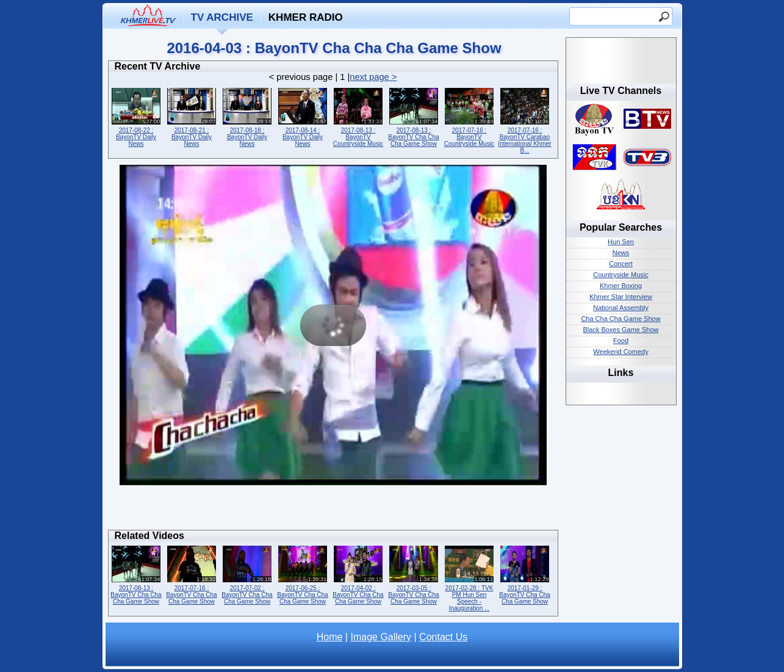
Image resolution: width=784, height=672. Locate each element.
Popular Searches (621, 227)
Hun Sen (621, 242)
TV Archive (222, 17)
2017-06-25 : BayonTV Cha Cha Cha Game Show (303, 574)
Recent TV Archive (158, 66)
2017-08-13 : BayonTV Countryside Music (358, 116)
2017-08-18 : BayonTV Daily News (247, 116)
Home (330, 637)
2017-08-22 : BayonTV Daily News (136, 116)
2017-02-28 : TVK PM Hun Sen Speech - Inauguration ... (469, 577)
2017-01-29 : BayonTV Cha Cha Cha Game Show (525, 574)
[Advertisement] (333, 511)
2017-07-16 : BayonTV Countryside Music (469, 116)
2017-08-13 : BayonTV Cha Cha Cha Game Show (414, 116)
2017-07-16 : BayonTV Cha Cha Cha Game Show (192, 574)
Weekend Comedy (620, 352)
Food (621, 341)
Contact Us (443, 637)
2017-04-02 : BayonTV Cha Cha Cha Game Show (358, 574)
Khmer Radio (306, 17)
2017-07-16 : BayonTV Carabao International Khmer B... (525, 120)
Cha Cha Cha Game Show (620, 319)
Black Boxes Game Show (620, 330)
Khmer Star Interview (621, 297)
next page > (373, 77)
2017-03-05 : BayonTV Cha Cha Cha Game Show (414, 574)
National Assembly (621, 308)
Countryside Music (620, 275)
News (621, 253)
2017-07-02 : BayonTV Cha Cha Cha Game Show (247, 574)
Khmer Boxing (621, 286)
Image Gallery (381, 637)
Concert (621, 264)
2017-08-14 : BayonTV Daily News (303, 116)
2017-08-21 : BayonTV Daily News (192, 116)
